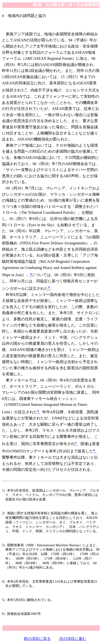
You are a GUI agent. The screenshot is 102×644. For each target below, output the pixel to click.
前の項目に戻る (37, 639)
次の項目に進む (73, 639)
